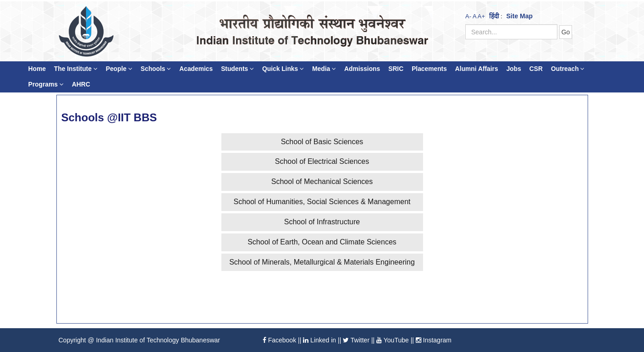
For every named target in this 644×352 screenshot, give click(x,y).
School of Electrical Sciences (322, 161)
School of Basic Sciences (322, 142)
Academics (196, 69)
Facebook (279, 340)
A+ (481, 16)
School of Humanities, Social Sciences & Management (322, 202)
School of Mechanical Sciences (322, 181)
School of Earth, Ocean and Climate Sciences (322, 242)
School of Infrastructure (322, 222)
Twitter (356, 340)
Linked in (319, 340)
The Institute (76, 69)
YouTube (393, 340)
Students (237, 69)
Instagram (434, 340)
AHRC (81, 84)
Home (37, 69)
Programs (46, 84)
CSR (536, 69)
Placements (429, 69)
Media (324, 69)
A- (468, 16)
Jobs (514, 69)
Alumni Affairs (477, 69)
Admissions (362, 69)
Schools (156, 69)
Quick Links (283, 69)
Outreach (568, 69)
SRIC (396, 69)
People (119, 69)
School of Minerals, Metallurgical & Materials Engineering (322, 262)
